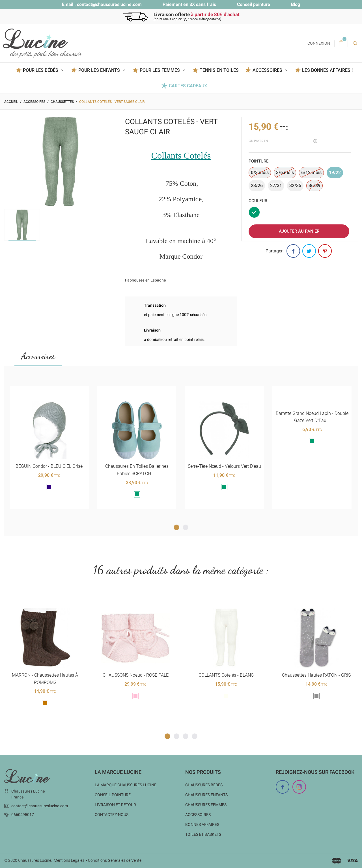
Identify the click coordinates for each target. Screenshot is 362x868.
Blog (296, 4)
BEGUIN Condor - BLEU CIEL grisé (49, 466)
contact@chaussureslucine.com (109, 4)
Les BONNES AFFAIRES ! (327, 70)
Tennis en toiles (219, 70)
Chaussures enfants (206, 795)
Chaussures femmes (206, 805)
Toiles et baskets (203, 834)
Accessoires (38, 356)
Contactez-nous (112, 815)
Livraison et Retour (115, 805)
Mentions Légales (69, 860)
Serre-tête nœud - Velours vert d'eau (224, 466)
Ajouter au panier (299, 231)
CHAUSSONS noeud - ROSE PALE (135, 675)
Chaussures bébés (204, 785)
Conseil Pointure (113, 795)
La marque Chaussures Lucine (126, 785)
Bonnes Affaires (202, 824)
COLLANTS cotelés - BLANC (226, 675)
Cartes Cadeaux (188, 86)
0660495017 (23, 815)
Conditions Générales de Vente (115, 860)
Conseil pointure (254, 4)
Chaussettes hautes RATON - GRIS (316, 675)
